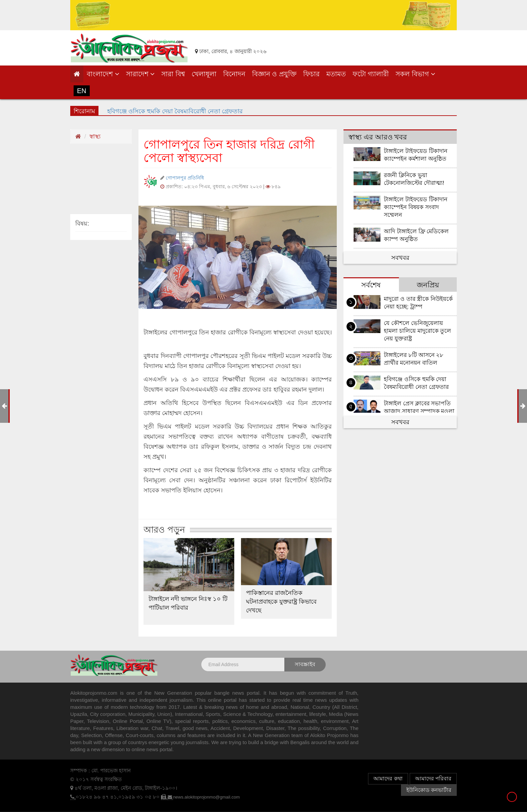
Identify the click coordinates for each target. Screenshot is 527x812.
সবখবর (400, 258)
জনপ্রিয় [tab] (428, 285)
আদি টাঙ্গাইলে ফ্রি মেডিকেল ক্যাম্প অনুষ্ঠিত (416, 235)
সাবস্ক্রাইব (305, 664)
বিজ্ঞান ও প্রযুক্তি (274, 74)
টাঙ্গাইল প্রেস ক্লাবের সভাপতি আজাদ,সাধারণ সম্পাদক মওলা (419, 407)
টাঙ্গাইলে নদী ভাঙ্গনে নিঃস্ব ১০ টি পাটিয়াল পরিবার (188, 603)
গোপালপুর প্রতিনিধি (185, 178)
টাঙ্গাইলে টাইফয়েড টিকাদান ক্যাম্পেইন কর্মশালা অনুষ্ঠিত (416, 155)
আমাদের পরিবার (433, 779)
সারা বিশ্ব (173, 74)
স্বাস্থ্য (95, 136)
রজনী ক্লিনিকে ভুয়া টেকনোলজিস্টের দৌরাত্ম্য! (414, 179)
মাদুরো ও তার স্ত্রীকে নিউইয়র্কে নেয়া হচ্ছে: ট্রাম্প (418, 303)
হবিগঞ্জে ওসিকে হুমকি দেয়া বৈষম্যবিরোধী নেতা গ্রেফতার (175, 110)
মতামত (336, 74)
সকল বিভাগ (415, 74)
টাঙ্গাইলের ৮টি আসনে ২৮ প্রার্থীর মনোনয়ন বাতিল (414, 359)
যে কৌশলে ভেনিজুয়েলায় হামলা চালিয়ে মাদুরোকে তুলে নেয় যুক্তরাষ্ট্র (417, 331)
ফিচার (311, 74)
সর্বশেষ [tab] (371, 285)
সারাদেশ (140, 74)
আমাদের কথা (388, 779)
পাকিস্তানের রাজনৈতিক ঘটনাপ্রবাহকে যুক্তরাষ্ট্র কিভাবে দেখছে (281, 602)
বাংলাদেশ (103, 74)
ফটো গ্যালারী (371, 74)
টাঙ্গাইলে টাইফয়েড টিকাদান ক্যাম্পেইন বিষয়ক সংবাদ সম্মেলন (416, 207)
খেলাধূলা (204, 74)
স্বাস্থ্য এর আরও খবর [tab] (378, 137)
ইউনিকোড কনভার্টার (429, 790)
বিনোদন (234, 74)
